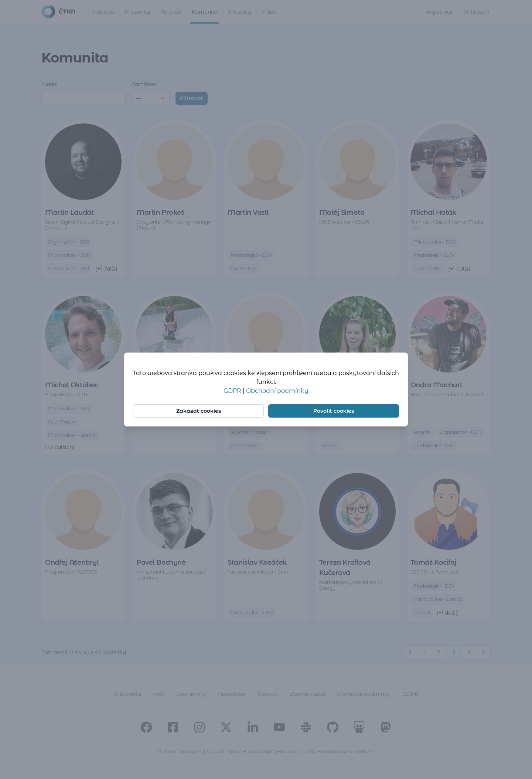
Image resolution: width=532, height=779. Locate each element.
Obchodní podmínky (277, 391)
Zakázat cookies (199, 411)
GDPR (233, 391)
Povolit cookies (334, 411)
